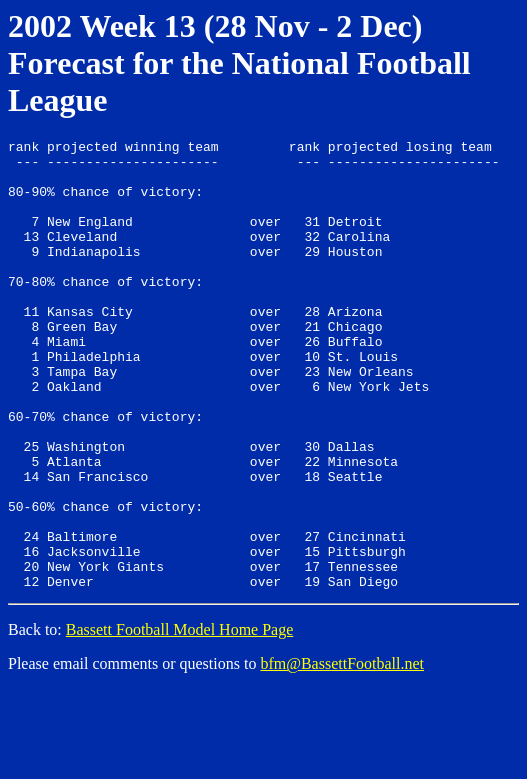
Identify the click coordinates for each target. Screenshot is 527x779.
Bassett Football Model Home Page (180, 719)
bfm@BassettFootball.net (342, 753)
